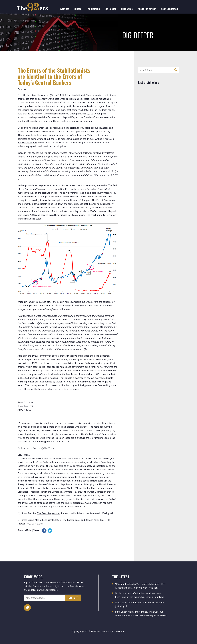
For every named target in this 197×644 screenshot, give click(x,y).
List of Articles (148, 82)
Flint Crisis (127, 9)
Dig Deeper (111, 9)
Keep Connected (169, 9)
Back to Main (24, 530)
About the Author (147, 9)
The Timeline (93, 9)
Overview (64, 9)
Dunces (78, 9)
